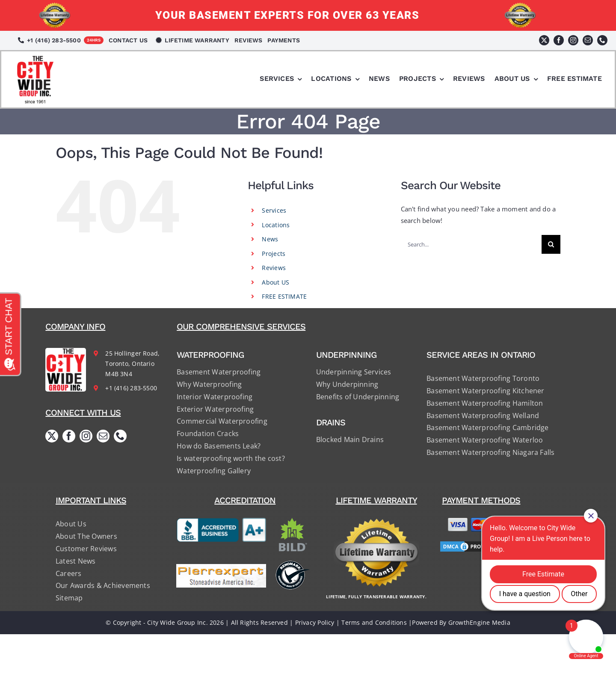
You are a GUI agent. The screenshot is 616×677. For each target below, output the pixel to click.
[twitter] (544, 40)
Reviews (274, 268)
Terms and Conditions (374, 622)
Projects (274, 254)
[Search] (551, 244)
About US (275, 282)
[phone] (602, 40)
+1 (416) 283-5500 (131, 388)
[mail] (588, 40)
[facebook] (559, 40)
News (270, 239)
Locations (276, 225)
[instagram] (573, 40)
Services (274, 210)
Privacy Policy (315, 622)
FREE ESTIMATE (284, 296)
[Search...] (471, 244)
